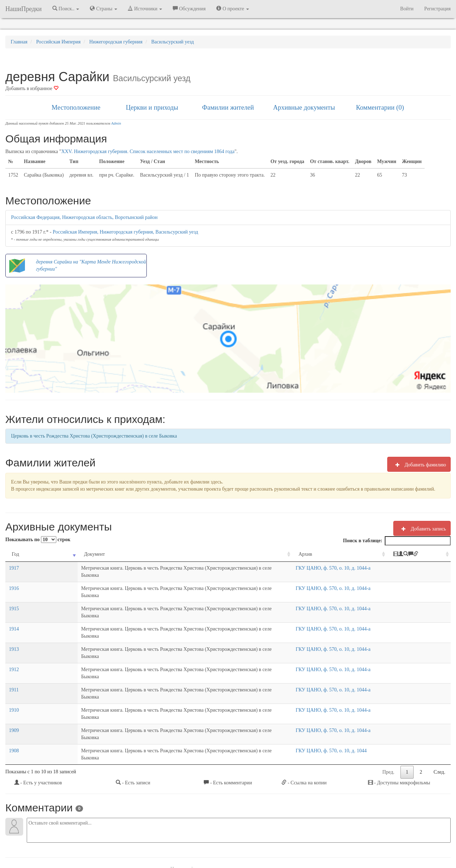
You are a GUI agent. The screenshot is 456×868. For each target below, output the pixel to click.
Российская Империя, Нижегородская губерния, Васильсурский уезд (125, 232)
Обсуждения (189, 9)
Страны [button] (103, 9)
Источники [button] (145, 9)
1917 (14, 568)
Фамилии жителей (228, 107)
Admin (116, 123)
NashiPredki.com (107, 843)
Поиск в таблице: (397, 541)
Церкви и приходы (152, 107)
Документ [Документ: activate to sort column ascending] (48, 554)
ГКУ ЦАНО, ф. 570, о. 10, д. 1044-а (342, 568)
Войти (407, 9)
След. (439, 701)
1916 (14, 581)
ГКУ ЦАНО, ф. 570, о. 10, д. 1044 (340, 687)
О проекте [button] (232, 9)
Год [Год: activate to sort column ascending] (15, 554)
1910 (14, 660)
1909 (14, 673)
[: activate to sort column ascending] (427, 555)
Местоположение (76, 107)
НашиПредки (24, 9)
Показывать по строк (38, 540)
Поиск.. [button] (66, 9)
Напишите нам (143, 843)
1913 (14, 621)
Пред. (388, 701)
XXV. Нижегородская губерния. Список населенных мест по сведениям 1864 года (148, 151)
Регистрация (437, 9)
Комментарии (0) (380, 107)
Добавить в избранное (32, 88)
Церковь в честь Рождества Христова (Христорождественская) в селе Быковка (94, 436)
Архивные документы (304, 107)
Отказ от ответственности (214, 843)
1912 (14, 634)
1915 (14, 594)
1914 (14, 608)
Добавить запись (422, 529)
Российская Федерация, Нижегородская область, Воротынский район (84, 217)
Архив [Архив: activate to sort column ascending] (314, 554)
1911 (14, 647)
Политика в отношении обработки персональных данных (306, 843)
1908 (14, 687)
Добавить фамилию (419, 465)
